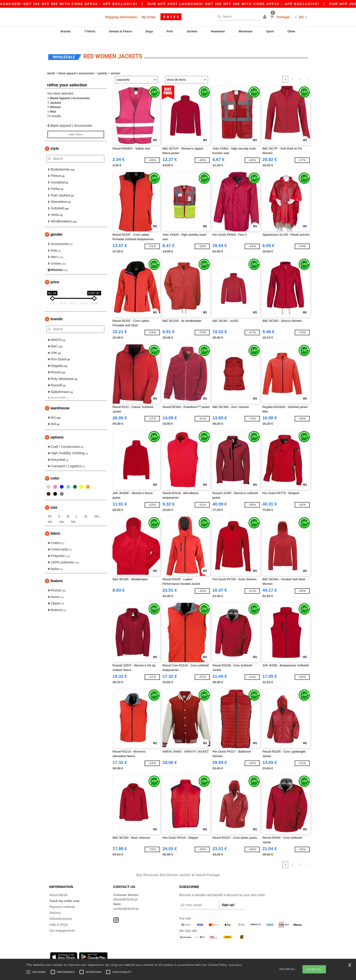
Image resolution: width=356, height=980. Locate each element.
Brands (66, 31)
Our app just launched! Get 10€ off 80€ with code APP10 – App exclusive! (248, 4)
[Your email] (199, 897)
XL (86, 508)
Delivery (55, 905)
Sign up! (228, 897)
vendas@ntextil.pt (126, 901)
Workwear (246, 31)
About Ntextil (58, 887)
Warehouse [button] (60, 400)
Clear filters (76, 126)
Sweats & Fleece (120, 31)
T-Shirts (90, 31)
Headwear (218, 31)
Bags (149, 31)
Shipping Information (121, 17)
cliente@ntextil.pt (125, 892)
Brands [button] (57, 311)
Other (291, 31)
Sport (270, 31)
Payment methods (62, 899)
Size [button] (54, 499)
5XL (73, 514)
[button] (265, 17)
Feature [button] (57, 573)
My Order (149, 17)
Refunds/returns (61, 911)
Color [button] (55, 470)
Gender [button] (57, 227)
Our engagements (62, 923)
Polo (170, 31)
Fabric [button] (56, 525)
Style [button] (55, 141)
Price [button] (55, 274)
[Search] (238, 17)
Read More (235, 965)
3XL (50, 514)
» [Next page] (307, 71)
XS (50, 508)
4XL (62, 514)
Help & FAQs (59, 917)
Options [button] (57, 429)
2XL (97, 508)
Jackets (192, 31)
